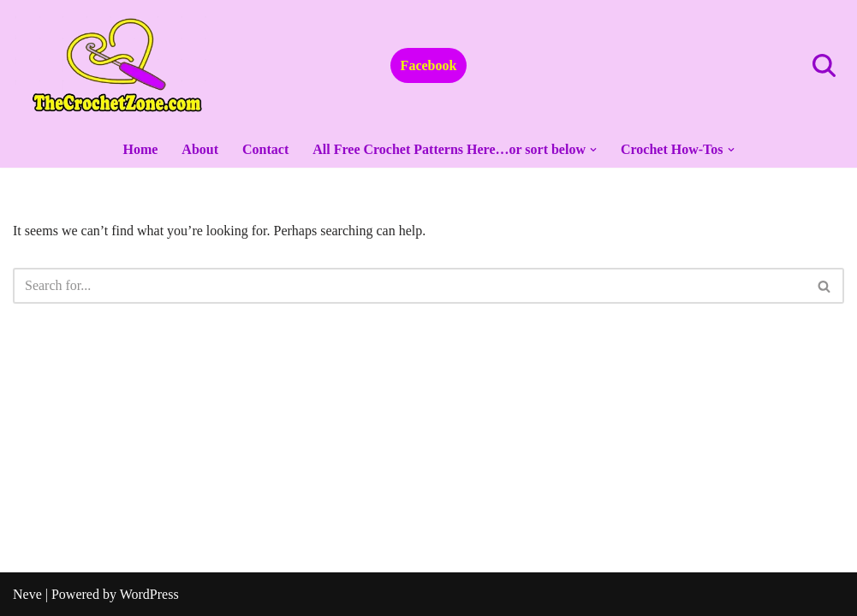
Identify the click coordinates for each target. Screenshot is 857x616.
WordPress (149, 594)
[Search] (824, 65)
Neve (27, 594)
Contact (265, 149)
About (200, 149)
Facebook (429, 65)
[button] (593, 150)
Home (140, 149)
